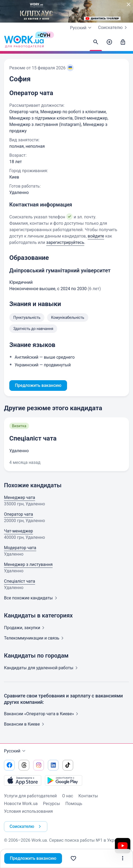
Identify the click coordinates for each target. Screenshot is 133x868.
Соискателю (114, 28)
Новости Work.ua (21, 804)
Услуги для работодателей (30, 796)
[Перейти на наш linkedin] (53, 765)
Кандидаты (42, 668)
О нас (68, 796)
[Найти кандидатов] (96, 42)
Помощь (74, 804)
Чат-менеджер (18, 531)
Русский (15, 751)
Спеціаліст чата (33, 438)
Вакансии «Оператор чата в (42, 714)
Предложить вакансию (33, 858)
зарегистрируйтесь (65, 242)
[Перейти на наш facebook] (9, 765)
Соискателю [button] (26, 827)
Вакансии (25, 724)
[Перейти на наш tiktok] (68, 765)
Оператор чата (18, 514)
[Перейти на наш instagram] (39, 765)
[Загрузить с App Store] (23, 780)
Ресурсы (51, 804)
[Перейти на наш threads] (24, 765)
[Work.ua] (24, 42)
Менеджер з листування (28, 564)
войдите (96, 236)
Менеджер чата (20, 497)
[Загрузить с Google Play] (64, 780)
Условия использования (28, 811)
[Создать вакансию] (109, 42)
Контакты (88, 796)
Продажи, (25, 628)
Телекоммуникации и (35, 638)
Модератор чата (20, 548)
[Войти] (123, 42)
